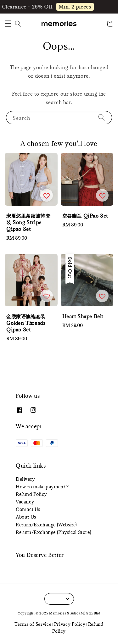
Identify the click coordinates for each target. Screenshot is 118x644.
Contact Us (28, 509)
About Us (26, 517)
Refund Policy (31, 494)
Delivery (25, 479)
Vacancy (25, 502)
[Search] (102, 117)
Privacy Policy (70, 624)
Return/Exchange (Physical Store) (53, 532)
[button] (8, 24)
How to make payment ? (42, 487)
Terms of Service (33, 624)
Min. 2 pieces (76, 7)
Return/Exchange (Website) (46, 525)
